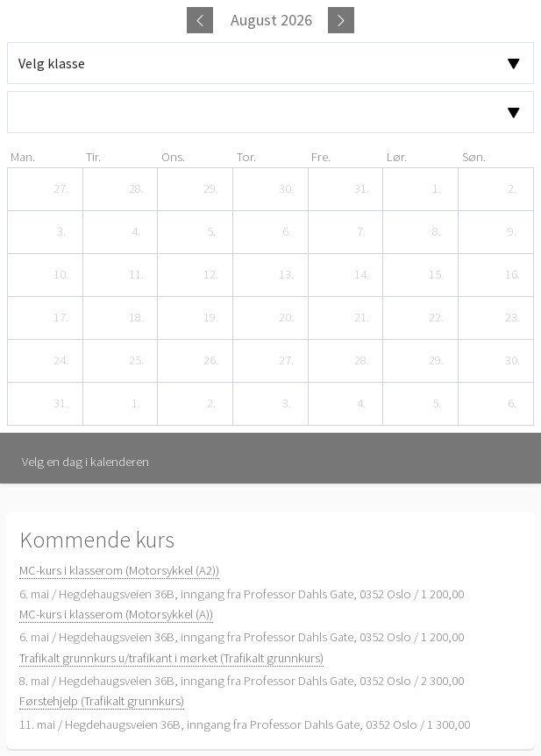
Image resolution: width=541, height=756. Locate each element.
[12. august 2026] (211, 275)
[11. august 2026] (136, 275)
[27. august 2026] (287, 361)
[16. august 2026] (512, 275)
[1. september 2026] (136, 404)
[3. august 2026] (61, 232)
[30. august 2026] (512, 361)
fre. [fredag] (321, 157)
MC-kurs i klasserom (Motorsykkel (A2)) (119, 570)
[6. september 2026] (512, 404)
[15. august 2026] (437, 275)
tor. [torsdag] (246, 157)
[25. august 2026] (136, 361)
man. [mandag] (23, 157)
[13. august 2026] (287, 275)
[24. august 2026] (61, 361)
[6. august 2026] (287, 232)
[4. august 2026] (136, 232)
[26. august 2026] (211, 361)
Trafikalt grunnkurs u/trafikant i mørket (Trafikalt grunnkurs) (171, 658)
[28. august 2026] (361, 361)
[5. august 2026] (211, 232)
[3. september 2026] (287, 404)
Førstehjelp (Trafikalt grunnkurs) (102, 701)
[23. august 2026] (512, 318)
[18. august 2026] (136, 318)
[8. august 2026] (437, 232)
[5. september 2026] (437, 404)
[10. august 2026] (61, 275)
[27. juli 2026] (61, 189)
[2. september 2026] (211, 404)
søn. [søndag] (474, 157)
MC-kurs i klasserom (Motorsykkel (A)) (116, 614)
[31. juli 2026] (361, 189)
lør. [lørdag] (397, 157)
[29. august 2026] (437, 361)
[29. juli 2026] (211, 189)
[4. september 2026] (361, 404)
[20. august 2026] (287, 318)
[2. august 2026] (512, 189)
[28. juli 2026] (136, 189)
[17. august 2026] (61, 318)
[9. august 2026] (512, 232)
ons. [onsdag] (173, 157)
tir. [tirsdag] (93, 157)
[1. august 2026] (437, 189)
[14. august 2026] (361, 275)
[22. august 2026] (437, 318)
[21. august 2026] (361, 318)
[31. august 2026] (61, 404)
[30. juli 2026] (287, 189)
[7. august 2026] (361, 232)
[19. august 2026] (211, 318)
